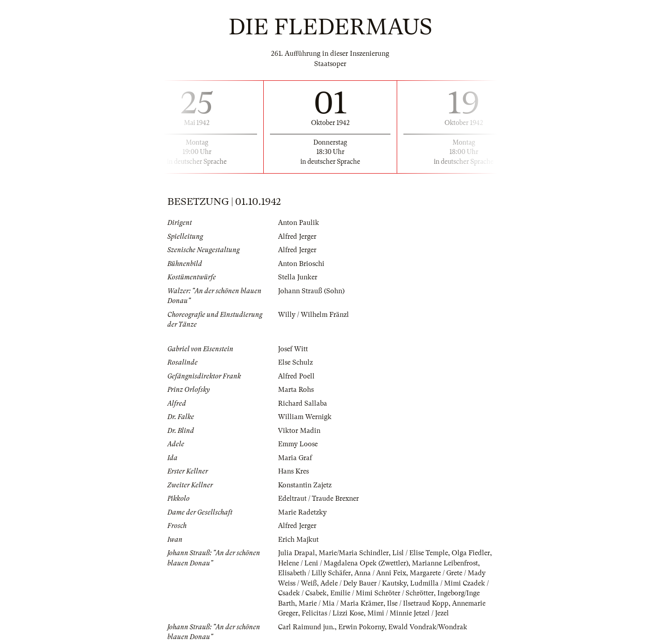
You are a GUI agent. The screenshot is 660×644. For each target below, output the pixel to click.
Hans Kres (293, 471)
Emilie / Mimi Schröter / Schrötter (382, 593)
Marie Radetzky (302, 512)
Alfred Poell (296, 376)
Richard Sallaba (303, 403)
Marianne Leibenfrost (445, 563)
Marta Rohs (296, 390)
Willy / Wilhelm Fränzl (313, 315)
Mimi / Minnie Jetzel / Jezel (408, 613)
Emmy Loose (298, 444)
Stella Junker (298, 277)
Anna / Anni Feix (380, 573)
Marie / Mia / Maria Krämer (341, 603)
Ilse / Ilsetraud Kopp (418, 603)
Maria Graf (295, 458)
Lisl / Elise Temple (420, 553)
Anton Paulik (299, 223)
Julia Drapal (297, 553)
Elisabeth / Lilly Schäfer (314, 573)
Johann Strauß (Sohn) (311, 291)
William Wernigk (305, 417)
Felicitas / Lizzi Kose (333, 613)
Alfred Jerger (297, 237)
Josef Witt (293, 349)
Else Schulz (295, 362)
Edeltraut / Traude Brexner (318, 499)
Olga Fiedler (471, 553)
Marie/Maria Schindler (354, 553)
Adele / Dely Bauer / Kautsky (363, 583)
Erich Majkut (298, 540)
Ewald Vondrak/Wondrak (428, 627)
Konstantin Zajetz (305, 485)
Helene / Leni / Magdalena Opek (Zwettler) (343, 563)
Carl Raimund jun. (306, 627)
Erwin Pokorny (361, 627)
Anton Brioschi (301, 264)
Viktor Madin (299, 431)
